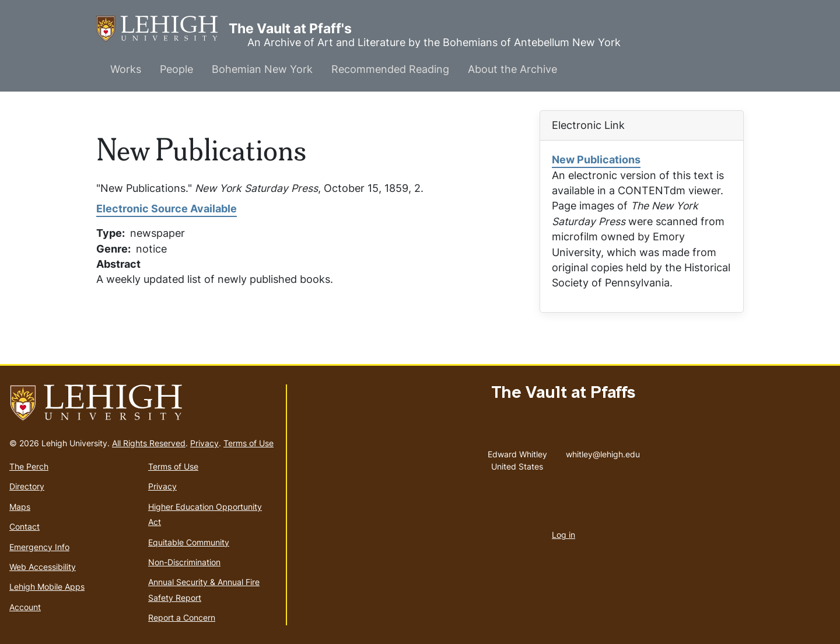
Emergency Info (39, 547)
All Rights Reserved (149, 443)
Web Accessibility (43, 567)
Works (126, 69)
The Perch (29, 466)
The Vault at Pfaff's (162, 29)
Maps (20, 507)
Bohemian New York (262, 69)
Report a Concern (182, 617)
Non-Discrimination (184, 562)
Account (25, 607)
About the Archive (512, 69)
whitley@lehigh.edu (603, 452)
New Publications (596, 160)
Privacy (204, 443)
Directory (27, 486)
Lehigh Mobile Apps (47, 587)
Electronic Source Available (167, 209)
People (176, 69)
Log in (563, 535)
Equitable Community (189, 542)
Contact (24, 526)
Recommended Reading (390, 69)
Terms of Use (249, 443)
